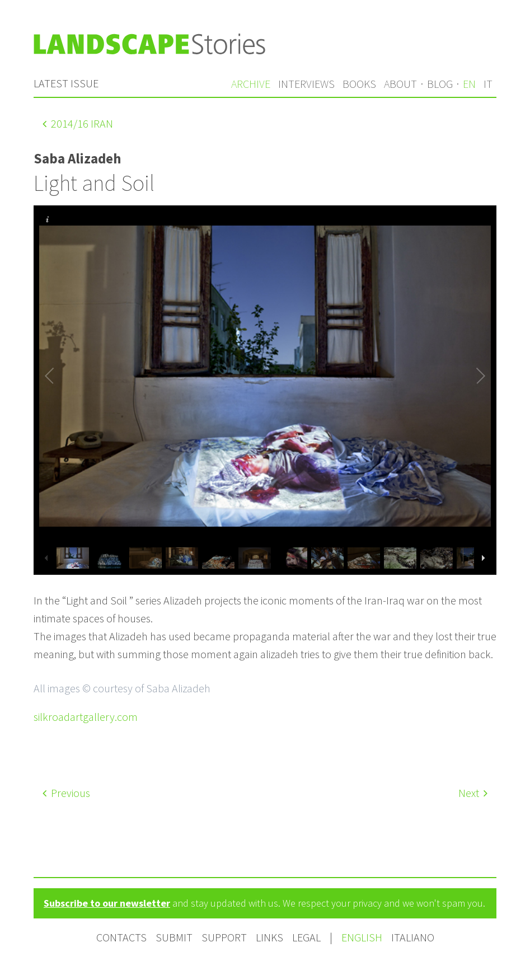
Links (269, 937)
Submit (174, 937)
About (400, 84)
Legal (306, 937)
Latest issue (66, 83)
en (469, 84)
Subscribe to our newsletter (107, 903)
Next (473, 793)
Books (359, 84)
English (363, 937)
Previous (66, 793)
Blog (440, 84)
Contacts (121, 937)
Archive (251, 84)
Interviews (306, 84)
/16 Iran (78, 123)
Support (224, 937)
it (488, 84)
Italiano (413, 937)
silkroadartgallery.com (86, 717)
